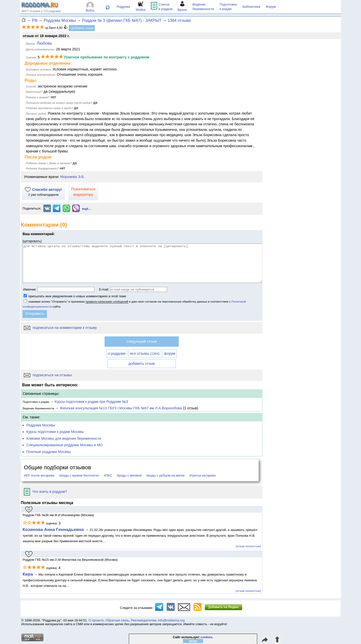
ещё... (86, 209)
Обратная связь (117, 620)
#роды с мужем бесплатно (79, 475)
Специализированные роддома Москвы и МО (65, 445)
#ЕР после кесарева (39, 475)
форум (170, 353)
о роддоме (117, 353)
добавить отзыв (142, 363)
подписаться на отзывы (48, 375)
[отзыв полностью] (248, 546)
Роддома (123, 7)
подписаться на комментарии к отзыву (60, 328)
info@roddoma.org (171, 620)
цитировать (32, 241)
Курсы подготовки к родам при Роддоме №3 (91, 402)
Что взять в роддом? (45, 492)
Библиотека (251, 7)
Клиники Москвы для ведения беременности (64, 438)
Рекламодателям (144, 620)
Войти (90, 11)
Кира (28, 574)
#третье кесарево (203, 475)
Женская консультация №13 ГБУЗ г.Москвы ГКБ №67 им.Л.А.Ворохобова (121, 408)
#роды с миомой (129, 475)
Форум (271, 7)
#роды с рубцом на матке (166, 475)
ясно (193, 641)
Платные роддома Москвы (49, 452)
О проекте (96, 620)
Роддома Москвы (41, 425)
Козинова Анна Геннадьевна (54, 529)
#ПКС (108, 475)
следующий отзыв (142, 341)
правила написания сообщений (107, 301)
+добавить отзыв (82, 28)
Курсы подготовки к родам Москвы (55, 432)
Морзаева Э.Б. (72, 177)
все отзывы (145, 353)
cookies (207, 637)
